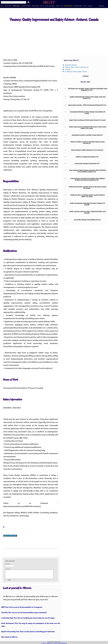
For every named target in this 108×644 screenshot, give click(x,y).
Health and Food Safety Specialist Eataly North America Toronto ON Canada (88, 187)
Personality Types (78, 6)
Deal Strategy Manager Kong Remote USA (87, 163)
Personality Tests (68, 6)
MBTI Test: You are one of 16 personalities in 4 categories (22, 607)
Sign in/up (101, 6)
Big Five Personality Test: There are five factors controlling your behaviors (28, 632)
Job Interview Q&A (26, 6)
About (85, 6)
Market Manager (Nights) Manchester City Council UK (87, 150)
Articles (58, 6)
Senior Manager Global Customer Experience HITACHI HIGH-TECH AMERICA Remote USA (88, 171)
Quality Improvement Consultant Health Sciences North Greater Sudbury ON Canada (88, 127)
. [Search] (29, 3)
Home (2, 6)
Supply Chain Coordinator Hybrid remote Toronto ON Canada (87, 120)
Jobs (62, 6)
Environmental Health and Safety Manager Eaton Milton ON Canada (88, 112)
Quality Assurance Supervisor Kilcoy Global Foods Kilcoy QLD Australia (88, 212)
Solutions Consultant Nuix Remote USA (87, 157)
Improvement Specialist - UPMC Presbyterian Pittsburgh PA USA (87, 105)
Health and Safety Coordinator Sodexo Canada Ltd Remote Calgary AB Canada (88, 196)
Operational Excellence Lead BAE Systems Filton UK (87, 135)
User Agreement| (51, 642)
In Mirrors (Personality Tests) (76, 71)
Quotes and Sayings (50, 6)
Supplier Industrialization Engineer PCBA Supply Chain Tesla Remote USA (88, 98)
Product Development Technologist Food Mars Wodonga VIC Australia (88, 204)
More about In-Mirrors (9, 637)
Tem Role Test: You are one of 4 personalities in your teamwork (24, 613)
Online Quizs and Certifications (77, 67)
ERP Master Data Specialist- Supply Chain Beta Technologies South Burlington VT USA (88, 89)
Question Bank (8, 6)
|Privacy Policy (58, 642)
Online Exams (16, 6)
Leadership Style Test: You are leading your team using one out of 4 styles (28, 618)
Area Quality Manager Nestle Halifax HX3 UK (87, 220)
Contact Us (90, 6)
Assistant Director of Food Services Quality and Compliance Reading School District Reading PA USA (88, 179)
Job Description (35, 6)
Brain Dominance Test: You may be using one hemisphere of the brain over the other (31, 625)
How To (42, 6)
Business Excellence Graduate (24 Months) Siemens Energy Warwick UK (88, 142)
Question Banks (71, 65)
